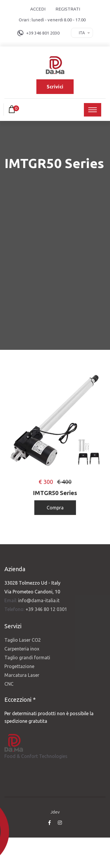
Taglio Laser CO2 (23, 640)
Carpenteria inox (22, 649)
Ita (82, 33)
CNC (9, 684)
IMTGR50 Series (55, 493)
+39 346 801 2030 (43, 33)
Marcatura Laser (22, 675)
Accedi (38, 9)
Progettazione (19, 666)
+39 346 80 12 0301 (46, 609)
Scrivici (55, 87)
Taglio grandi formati (27, 658)
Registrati (68, 9)
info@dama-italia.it (39, 600)
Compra (55, 508)
